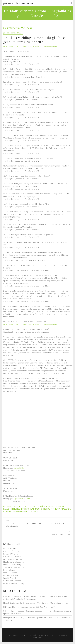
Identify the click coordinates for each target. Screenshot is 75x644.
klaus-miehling (11, 509)
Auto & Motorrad (10, 548)
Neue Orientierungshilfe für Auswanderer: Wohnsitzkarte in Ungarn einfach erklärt (36, 603)
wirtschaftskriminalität (30, 512)
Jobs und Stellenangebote (14, 567)
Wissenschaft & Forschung (14, 583)
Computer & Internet (12, 551)
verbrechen (9, 512)
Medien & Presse (10, 573)
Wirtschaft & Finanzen (12, 581)
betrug (7, 506)
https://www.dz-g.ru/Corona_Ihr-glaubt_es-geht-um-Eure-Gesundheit (31, 46)
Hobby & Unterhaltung (12, 565)
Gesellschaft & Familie (12, 556)
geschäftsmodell (45, 506)
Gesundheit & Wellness (18, 28)
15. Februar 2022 (14, 33)
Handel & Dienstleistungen (14, 562)
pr (4, 33)
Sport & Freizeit (10, 578)
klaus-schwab (27, 509)
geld (32, 506)
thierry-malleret (61, 509)
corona (16, 506)
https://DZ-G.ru (19, 468)
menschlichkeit (43, 509)
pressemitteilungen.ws (18, 3)
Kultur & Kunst (9, 570)
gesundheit (61, 506)
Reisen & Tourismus (11, 575)
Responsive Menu (71, 3)
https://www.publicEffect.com (25, 498)
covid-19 (25, 506)
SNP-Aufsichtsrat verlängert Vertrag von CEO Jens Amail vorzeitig (29, 607)
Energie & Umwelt (10, 554)
